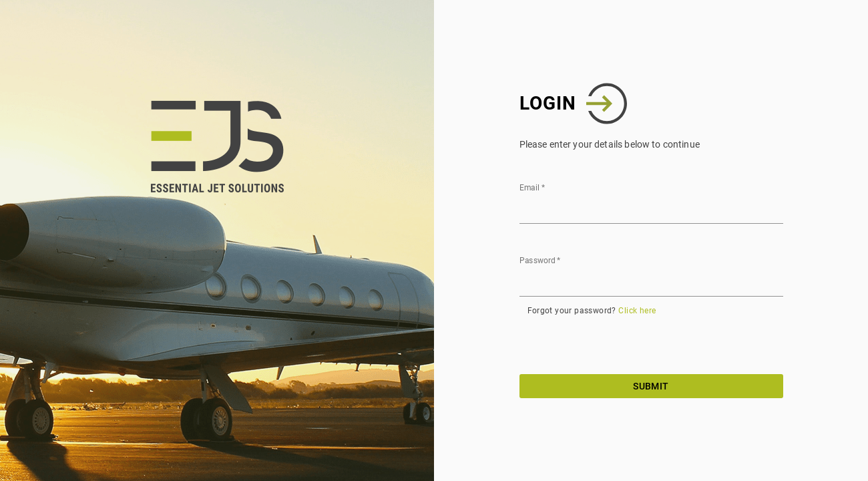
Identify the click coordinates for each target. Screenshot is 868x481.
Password (540, 261)
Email (532, 188)
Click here (637, 311)
